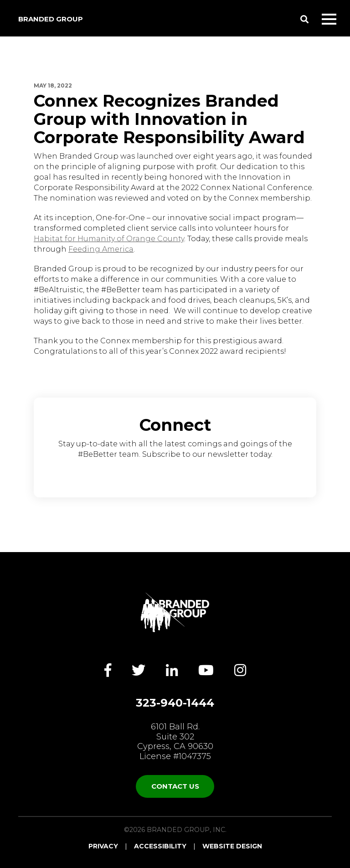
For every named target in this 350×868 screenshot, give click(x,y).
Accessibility (160, 846)
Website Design (232, 846)
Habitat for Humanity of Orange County (109, 239)
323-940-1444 (175, 703)
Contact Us (175, 786)
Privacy (103, 846)
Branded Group (51, 19)
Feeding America (101, 249)
